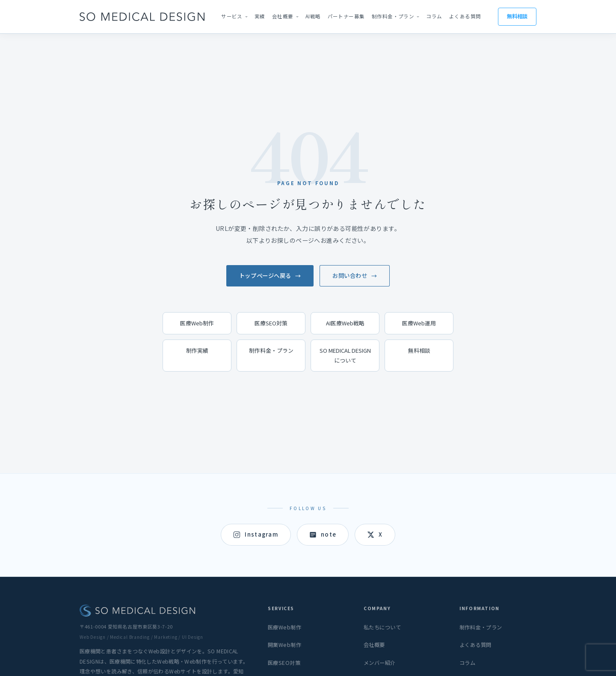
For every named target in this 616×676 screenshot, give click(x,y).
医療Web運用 (419, 323)
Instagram (256, 534)
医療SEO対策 (271, 323)
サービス (232, 16)
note (323, 534)
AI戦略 (313, 16)
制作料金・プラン (393, 16)
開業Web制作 (284, 645)
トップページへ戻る (265, 275)
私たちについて (382, 627)
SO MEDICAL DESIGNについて (345, 355)
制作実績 (197, 350)
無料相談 (517, 16)
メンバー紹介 (380, 663)
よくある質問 (465, 16)
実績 (260, 16)
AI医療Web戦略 (345, 323)
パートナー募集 (346, 16)
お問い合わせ (350, 275)
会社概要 (283, 16)
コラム (434, 16)
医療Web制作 (197, 323)
